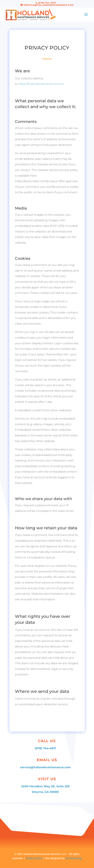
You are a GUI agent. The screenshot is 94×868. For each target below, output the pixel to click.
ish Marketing (73, 858)
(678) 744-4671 (45, 748)
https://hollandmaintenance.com (41, 78)
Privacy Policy (34, 858)
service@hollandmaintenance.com (45, 767)
